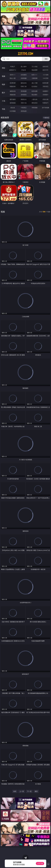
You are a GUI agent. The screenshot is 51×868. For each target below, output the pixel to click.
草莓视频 (35, 108)
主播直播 (35, 78)
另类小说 (24, 103)
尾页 (36, 791)
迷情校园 (13, 103)
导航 (4, 109)
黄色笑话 (35, 103)
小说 (4, 101)
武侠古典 (46, 99)
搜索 (46, 59)
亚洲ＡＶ (13, 75)
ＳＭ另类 (46, 78)
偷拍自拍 (24, 83)
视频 (4, 76)
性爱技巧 (46, 103)
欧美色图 (35, 91)
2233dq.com (25, 54)
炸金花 (24, 70)
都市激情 (13, 99)
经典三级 (24, 86)
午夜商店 (24, 108)
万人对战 (35, 66)
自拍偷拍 (24, 75)
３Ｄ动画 (46, 75)
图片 (4, 93)
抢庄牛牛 (46, 70)
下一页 (29, 791)
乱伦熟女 (35, 86)
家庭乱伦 (24, 99)
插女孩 (13, 108)
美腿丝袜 (13, 95)
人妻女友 (35, 99)
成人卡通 (35, 83)
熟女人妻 (13, 78)
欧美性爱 (46, 83)
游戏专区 (46, 66)
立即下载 (40, 863)
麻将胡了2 (13, 70)
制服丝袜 (13, 86)
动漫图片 (46, 91)
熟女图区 (35, 95)
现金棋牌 (35, 70)
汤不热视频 (46, 108)
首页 (15, 791)
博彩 (4, 68)
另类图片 (46, 95)
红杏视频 (13, 111)
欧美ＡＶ (35, 75)
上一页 (22, 791)
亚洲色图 (24, 91)
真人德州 (24, 66)
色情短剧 (24, 111)
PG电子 (13, 66)
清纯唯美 (24, 95)
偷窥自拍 (13, 91)
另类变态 (46, 86)
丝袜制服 (24, 78)
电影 (4, 84)
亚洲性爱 (13, 83)
